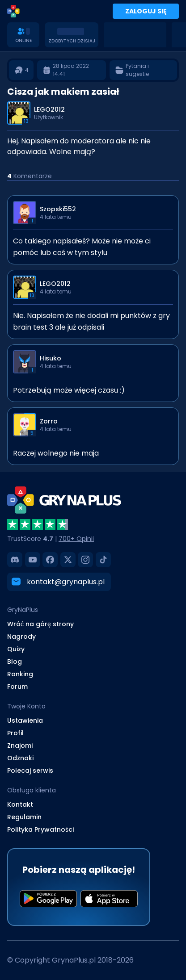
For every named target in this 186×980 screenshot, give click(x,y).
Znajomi (20, 745)
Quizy (16, 649)
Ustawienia (25, 720)
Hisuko (51, 358)
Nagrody (21, 637)
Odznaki (20, 758)
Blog (15, 662)
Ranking (20, 674)
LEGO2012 (49, 109)
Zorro (49, 421)
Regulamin (24, 817)
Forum (17, 687)
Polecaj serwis (30, 771)
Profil (15, 733)
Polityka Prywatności (40, 829)
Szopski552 (58, 209)
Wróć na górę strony (40, 624)
